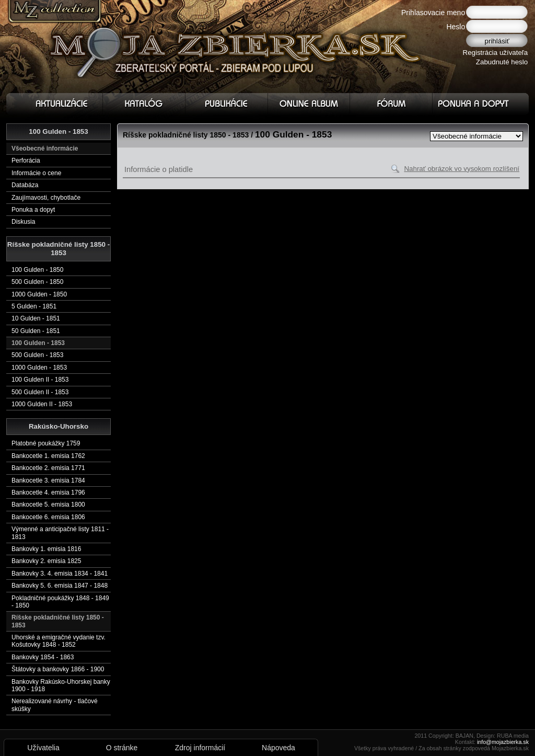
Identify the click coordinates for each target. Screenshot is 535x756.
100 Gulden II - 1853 (40, 380)
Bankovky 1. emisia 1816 (46, 549)
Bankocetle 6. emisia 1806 (48, 517)
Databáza (25, 185)
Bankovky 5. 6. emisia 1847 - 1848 (60, 586)
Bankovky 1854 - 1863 (43, 657)
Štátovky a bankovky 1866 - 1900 (58, 669)
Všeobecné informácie (45, 148)
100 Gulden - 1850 (37, 270)
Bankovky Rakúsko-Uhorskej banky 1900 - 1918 (61, 685)
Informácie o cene (36, 173)
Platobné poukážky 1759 (46, 443)
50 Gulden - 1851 (36, 331)
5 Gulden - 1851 (34, 306)
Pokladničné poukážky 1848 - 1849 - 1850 (60, 602)
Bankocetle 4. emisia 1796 (48, 492)
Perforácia (26, 161)
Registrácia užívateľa (496, 53)
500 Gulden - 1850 (37, 282)
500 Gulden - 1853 (37, 355)
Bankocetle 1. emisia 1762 (48, 456)
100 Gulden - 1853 (38, 343)
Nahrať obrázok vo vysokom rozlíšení (462, 169)
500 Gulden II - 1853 (40, 392)
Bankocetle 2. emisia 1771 (48, 468)
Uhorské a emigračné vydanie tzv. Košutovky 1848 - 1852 (59, 641)
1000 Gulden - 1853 (39, 368)
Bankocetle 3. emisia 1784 (48, 480)
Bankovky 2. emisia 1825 (46, 561)
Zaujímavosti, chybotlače (46, 198)
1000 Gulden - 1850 (39, 294)
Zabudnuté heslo (502, 62)
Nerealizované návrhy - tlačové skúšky (55, 705)
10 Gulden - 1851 (36, 318)
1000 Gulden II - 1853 (42, 404)
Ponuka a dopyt (33, 210)
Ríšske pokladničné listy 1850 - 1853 (58, 621)
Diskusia (23, 222)
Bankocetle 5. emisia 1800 (48, 505)
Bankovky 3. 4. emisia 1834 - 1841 (60, 574)
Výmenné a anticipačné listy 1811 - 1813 (60, 533)
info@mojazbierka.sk (503, 742)
